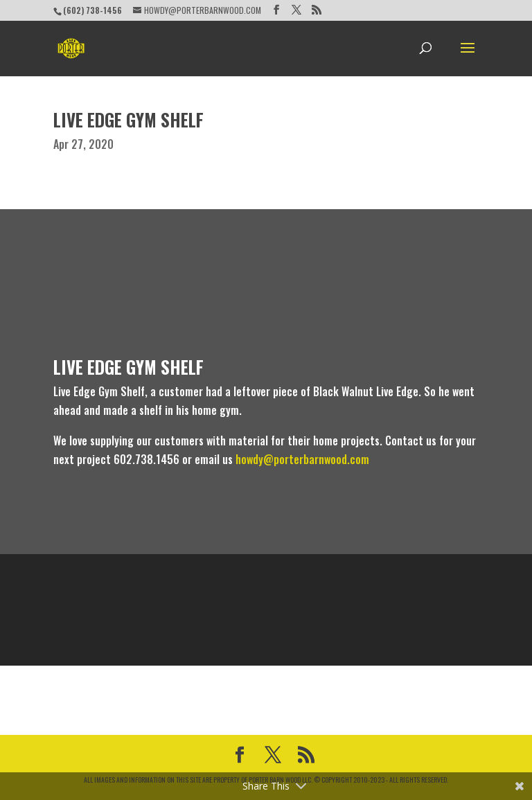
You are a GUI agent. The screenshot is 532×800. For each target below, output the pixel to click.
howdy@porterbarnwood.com (302, 459)
